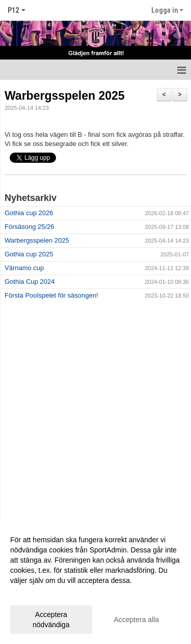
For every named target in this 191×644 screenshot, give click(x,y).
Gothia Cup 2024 (30, 282)
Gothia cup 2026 (29, 213)
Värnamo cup (24, 268)
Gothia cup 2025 (29, 254)
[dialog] (95, 582)
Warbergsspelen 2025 (65, 96)
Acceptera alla (136, 620)
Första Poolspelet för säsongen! (51, 295)
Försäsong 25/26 (30, 227)
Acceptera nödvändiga (51, 620)
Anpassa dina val (37, 594)
